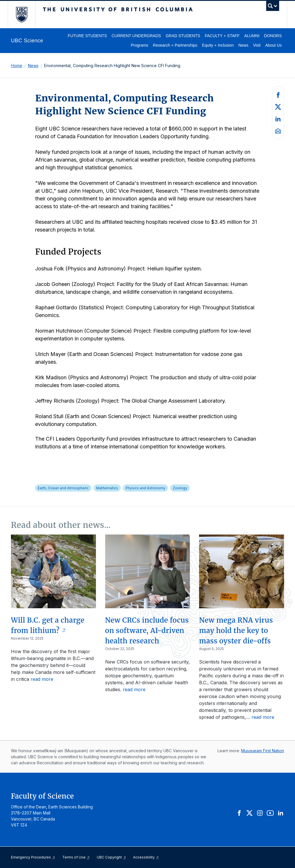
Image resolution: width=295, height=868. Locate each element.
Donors (273, 36)
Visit (257, 45)
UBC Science (27, 41)
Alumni (252, 36)
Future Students (87, 36)
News (243, 45)
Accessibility (146, 857)
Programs (140, 45)
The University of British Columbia (26, 15)
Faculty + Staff (222, 36)
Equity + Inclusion (218, 45)
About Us (273, 45)
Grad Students (183, 36)
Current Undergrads (136, 36)
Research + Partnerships (175, 45)
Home (17, 66)
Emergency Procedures (33, 857)
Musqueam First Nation (263, 751)
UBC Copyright (111, 857)
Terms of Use (76, 857)
